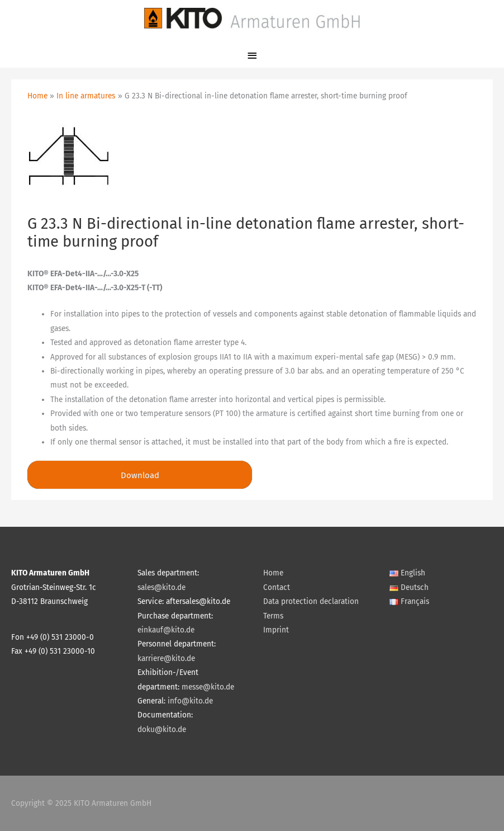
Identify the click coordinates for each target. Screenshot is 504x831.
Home (273, 573)
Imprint (276, 630)
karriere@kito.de (166, 658)
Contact (277, 587)
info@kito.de (190, 701)
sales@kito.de (161, 587)
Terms (273, 616)
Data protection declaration (311, 601)
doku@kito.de (162, 730)
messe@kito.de (208, 687)
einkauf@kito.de (166, 630)
